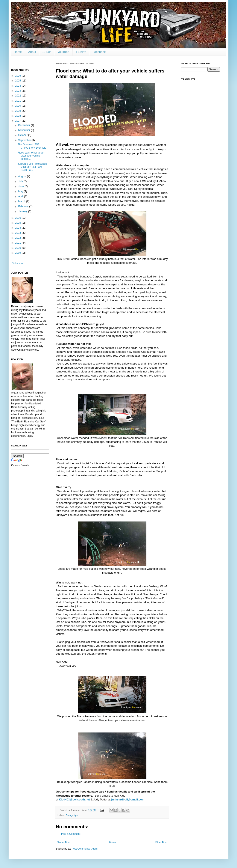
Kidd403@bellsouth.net (74, 799)
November (25, 130)
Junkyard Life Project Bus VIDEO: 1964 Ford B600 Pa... (32, 167)
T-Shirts (81, 52)
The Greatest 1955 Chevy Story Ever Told (32, 146)
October (23, 135)
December (25, 125)
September (25, 140)
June (21, 186)
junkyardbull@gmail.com (128, 799)
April (21, 196)
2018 (18, 116)
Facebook (99, 52)
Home (18, 52)
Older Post (161, 842)
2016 (18, 218)
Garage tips (72, 815)
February (24, 206)
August (23, 176)
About (32, 52)
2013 (18, 233)
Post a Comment (71, 834)
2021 (18, 101)
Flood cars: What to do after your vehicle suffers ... (31, 156)
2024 (18, 86)
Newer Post (64, 842)
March (22, 201)
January (23, 211)
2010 (18, 248)
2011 (18, 243)
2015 (18, 223)
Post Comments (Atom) (85, 849)
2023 (18, 91)
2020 (18, 106)
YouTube (63, 52)
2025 (18, 81)
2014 (18, 228)
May (21, 191)
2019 (18, 111)
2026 (18, 76)
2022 (18, 96)
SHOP (47, 52)
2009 (18, 253)
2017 (18, 121)
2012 (18, 238)
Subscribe (17, 263)
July (21, 181)
